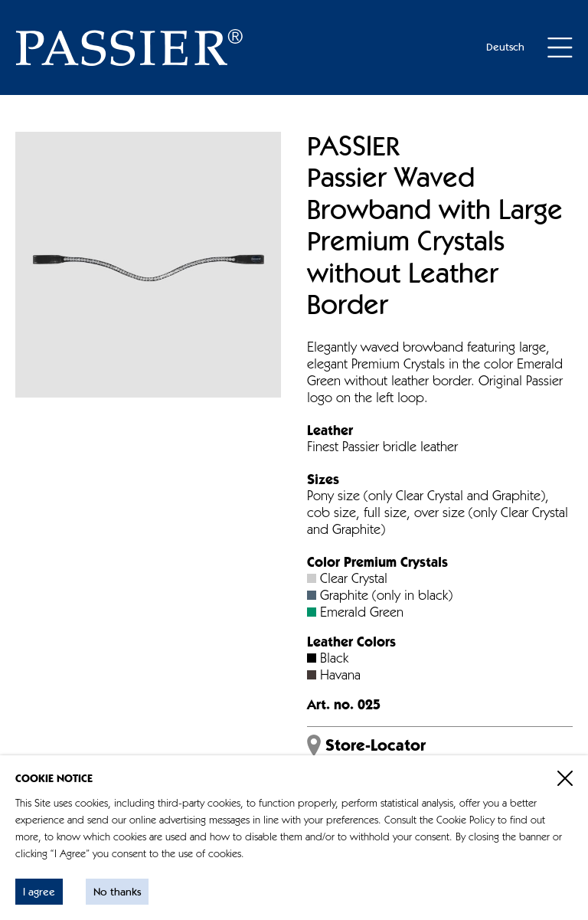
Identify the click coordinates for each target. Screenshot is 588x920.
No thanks (117, 892)
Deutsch (505, 47)
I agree (39, 892)
